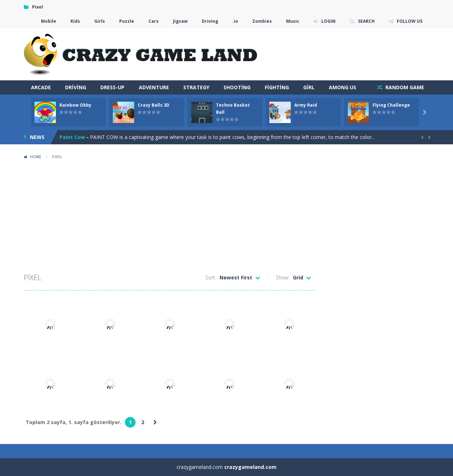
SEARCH (366, 21)
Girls (100, 21)
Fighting (277, 87)
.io (235, 21)
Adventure (154, 87)
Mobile (49, 21)
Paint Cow (72, 137)
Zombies (262, 21)
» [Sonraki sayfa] (155, 422)
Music (293, 21)
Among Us (343, 87)
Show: (283, 277)
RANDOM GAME (404, 87)
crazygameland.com (250, 467)
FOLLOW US (410, 21)
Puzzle (127, 21)
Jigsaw (180, 21)
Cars (154, 21)
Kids (75, 21)
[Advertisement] (227, 215)
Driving (210, 21)
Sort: (211, 277)
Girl (309, 87)
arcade (41, 87)
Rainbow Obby (75, 105)
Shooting (237, 87)
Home (36, 157)
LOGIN (328, 21)
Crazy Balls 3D (154, 105)
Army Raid (306, 105)
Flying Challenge (391, 105)
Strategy (196, 87)
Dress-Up (112, 87)
